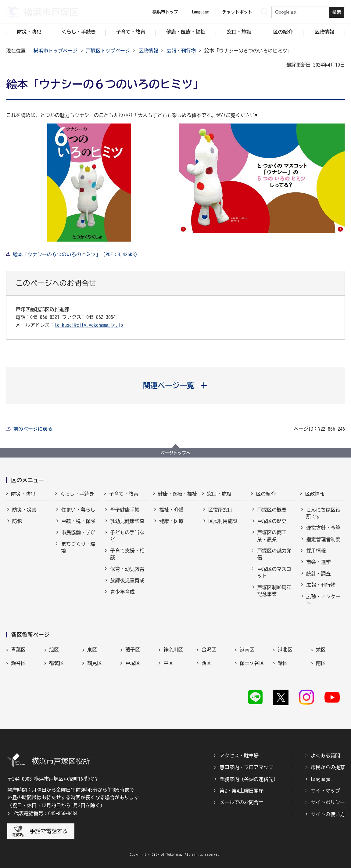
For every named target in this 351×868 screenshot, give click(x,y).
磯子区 (133, 650)
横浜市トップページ (56, 51)
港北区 (285, 650)
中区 (168, 663)
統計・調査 (318, 574)
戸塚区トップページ (108, 51)
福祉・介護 (171, 510)
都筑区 (56, 663)
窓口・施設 (219, 494)
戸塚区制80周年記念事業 (274, 591)
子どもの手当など (127, 536)
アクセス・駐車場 (239, 756)
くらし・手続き (77, 494)
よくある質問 (325, 756)
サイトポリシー (328, 802)
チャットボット (237, 12)
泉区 (92, 650)
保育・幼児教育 (127, 569)
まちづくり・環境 (78, 547)
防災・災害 (24, 510)
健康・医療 (171, 521)
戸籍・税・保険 (78, 521)
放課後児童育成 (127, 580)
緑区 (283, 663)
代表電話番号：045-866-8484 (46, 813)
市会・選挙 (318, 562)
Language (321, 779)
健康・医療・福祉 (177, 494)
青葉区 (18, 650)
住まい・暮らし (78, 510)
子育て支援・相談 (127, 554)
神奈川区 (173, 650)
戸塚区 (133, 663)
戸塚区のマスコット (274, 572)
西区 (206, 663)
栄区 (321, 650)
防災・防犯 (23, 494)
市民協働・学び (78, 532)
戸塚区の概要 (272, 510)
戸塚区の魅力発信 (274, 554)
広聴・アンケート (323, 600)
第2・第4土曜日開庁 (242, 791)
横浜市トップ (165, 12)
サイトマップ (325, 791)
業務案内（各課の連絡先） (249, 779)
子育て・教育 (124, 494)
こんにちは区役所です (323, 513)
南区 (321, 663)
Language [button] (200, 12)
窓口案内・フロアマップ (246, 767)
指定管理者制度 (323, 539)
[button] (175, 385)
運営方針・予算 (323, 528)
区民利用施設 (223, 521)
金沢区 (209, 650)
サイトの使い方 (328, 814)
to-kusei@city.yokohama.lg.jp (89, 325)
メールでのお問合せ (242, 802)
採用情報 (316, 551)
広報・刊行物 (181, 51)
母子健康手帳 (125, 510)
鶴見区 (95, 663)
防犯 (17, 521)
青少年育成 (122, 592)
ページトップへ (176, 453)
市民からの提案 (328, 767)
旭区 (54, 650)
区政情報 (148, 51)
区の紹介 (266, 494)
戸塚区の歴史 (272, 521)
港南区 (247, 650)
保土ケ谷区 (252, 663)
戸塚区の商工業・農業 (272, 536)
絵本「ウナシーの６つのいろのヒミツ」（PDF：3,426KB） (76, 254)
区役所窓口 (220, 510)
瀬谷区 (18, 663)
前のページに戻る (33, 429)
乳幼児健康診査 (127, 521)
